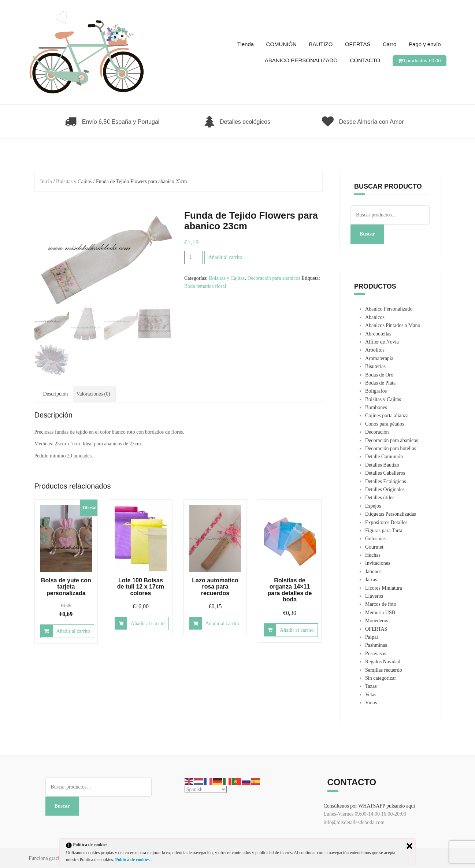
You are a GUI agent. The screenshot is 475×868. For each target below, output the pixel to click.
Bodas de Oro (379, 375)
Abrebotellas (378, 334)
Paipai (372, 637)
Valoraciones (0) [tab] (93, 394)
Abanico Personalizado (389, 309)
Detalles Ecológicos (386, 481)
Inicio (46, 181)
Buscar (367, 234)
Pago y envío (425, 44)
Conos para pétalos (385, 424)
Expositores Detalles (386, 522)
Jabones (373, 572)
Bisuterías (375, 366)
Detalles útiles (380, 498)
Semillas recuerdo (384, 670)
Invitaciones (378, 563)
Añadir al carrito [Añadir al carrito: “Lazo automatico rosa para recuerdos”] (222, 624)
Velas (371, 695)
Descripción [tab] (56, 394)
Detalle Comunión (384, 457)
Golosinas (375, 539)
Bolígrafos (376, 391)
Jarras (371, 580)
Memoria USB (380, 613)
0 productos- (422, 61)
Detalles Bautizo (382, 465)
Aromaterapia (379, 358)
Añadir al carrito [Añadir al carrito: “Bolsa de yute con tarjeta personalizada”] (73, 631)
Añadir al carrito (225, 257)
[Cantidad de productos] (194, 257)
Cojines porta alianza (387, 416)
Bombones (376, 407)
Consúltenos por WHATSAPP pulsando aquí (370, 806)
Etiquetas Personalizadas (391, 514)
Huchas (373, 555)
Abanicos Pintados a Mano (393, 325)
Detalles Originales (385, 489)
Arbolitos (375, 350)
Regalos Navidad (383, 662)
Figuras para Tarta (384, 531)
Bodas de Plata (380, 383)
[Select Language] (206, 789)
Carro (390, 44)
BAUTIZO (321, 44)
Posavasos (376, 654)
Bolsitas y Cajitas (74, 181)
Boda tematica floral (205, 286)
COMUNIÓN (281, 44)
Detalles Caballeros (385, 473)
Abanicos (375, 317)
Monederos (377, 621)
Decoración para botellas (391, 448)
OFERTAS (358, 44)
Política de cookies (133, 860)
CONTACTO (365, 60)
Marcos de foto (381, 604)
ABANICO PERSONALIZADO (301, 60)
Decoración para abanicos (274, 278)
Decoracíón (377, 432)
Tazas (371, 686)
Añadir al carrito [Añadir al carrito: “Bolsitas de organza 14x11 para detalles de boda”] (297, 630)
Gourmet (374, 547)
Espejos (373, 506)
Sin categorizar (381, 678)
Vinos (371, 703)
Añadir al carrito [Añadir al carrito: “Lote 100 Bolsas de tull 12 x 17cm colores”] (148, 624)
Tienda (246, 44)
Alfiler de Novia (382, 342)
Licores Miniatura (384, 588)
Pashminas (376, 645)
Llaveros (374, 596)
